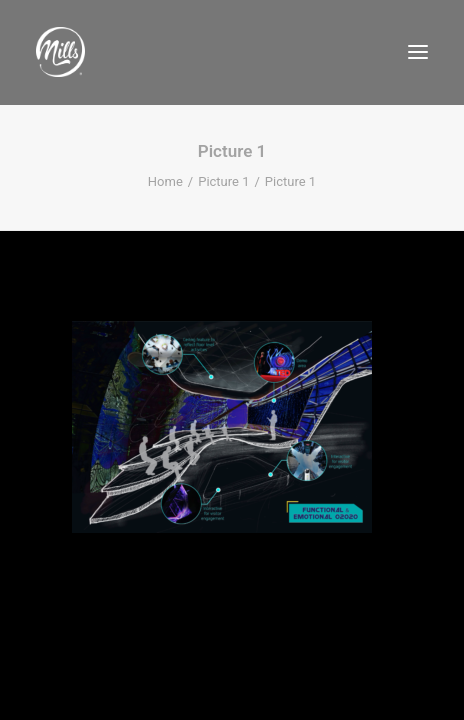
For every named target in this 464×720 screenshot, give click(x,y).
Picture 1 (223, 181)
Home (165, 181)
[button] (418, 52)
